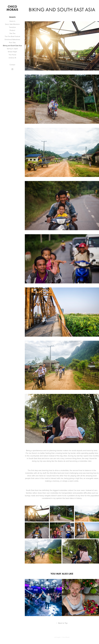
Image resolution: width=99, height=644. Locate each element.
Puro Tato (12, 42)
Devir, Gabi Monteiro (12, 24)
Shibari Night (12, 52)
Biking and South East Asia (12, 46)
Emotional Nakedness (12, 39)
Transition (12, 27)
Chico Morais (12, 8)
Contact (12, 65)
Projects (12, 17)
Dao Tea (12, 33)
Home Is (12, 21)
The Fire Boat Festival (12, 36)
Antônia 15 (12, 58)
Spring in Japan (12, 49)
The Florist (12, 55)
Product (12, 30)
